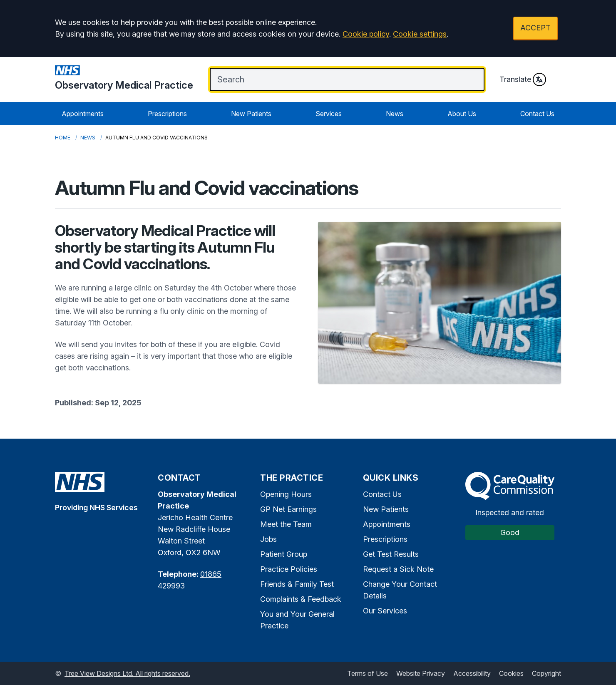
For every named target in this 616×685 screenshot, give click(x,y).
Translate (523, 79)
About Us (462, 114)
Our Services (385, 611)
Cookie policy (366, 34)
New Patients (251, 114)
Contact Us (537, 114)
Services (329, 114)
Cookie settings (420, 34)
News (395, 114)
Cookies (511, 673)
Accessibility (472, 673)
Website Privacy (421, 673)
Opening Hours (286, 494)
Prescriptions (167, 114)
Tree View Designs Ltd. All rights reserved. (127, 673)
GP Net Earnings (288, 509)
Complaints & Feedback (301, 599)
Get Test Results (391, 554)
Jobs (268, 539)
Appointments (83, 114)
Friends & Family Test (297, 584)
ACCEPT (535, 28)
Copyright (546, 673)
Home (63, 138)
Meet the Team (286, 524)
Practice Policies (289, 569)
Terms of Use (368, 673)
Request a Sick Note (398, 569)
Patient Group (284, 554)
